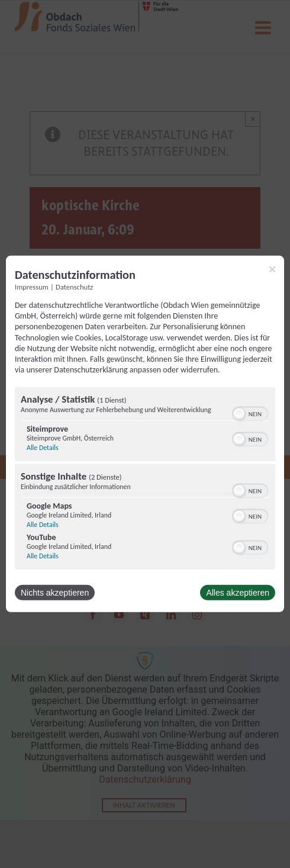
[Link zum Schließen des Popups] (272, 269)
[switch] (250, 413)
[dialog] (145, 434)
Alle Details (43, 448)
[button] (239, 414)
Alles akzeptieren (238, 593)
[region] (145, 480)
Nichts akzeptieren (55, 593)
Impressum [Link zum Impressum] (32, 287)
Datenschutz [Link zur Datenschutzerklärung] (74, 287)
